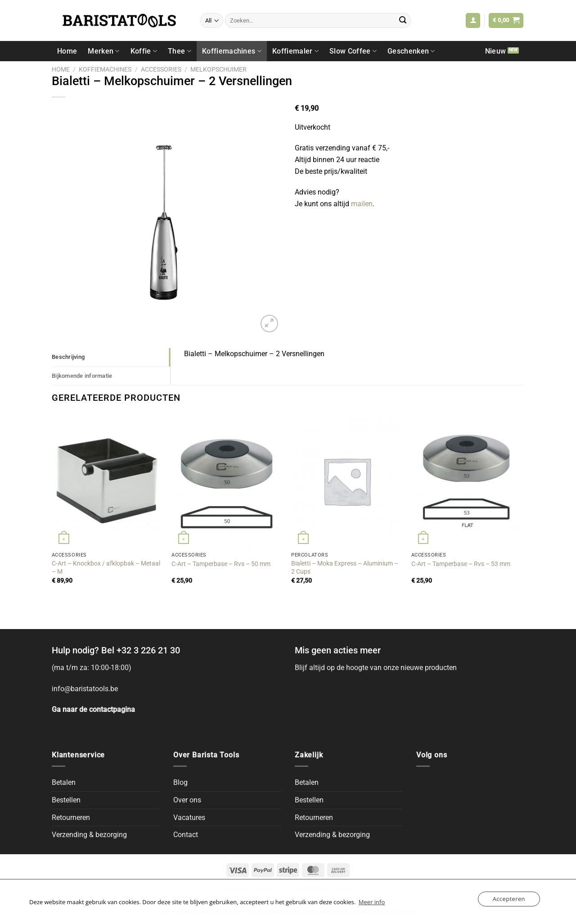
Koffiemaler (295, 51)
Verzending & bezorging (89, 835)
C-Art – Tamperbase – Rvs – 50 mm (221, 564)
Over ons (187, 800)
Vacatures (189, 818)
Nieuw (496, 51)
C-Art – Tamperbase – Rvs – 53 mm (461, 564)
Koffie (144, 51)
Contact (186, 835)
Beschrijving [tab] (68, 357)
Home (67, 51)
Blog (180, 782)
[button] (473, 20)
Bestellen (66, 800)
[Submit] (403, 21)
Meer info (372, 902)
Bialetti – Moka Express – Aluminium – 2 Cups (345, 568)
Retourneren (71, 818)
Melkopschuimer (218, 69)
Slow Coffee (353, 51)
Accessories (161, 69)
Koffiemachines (232, 51)
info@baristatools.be (85, 689)
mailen (362, 204)
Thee (180, 51)
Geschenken (411, 51)
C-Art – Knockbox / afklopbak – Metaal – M (106, 568)
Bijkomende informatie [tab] (82, 376)
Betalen (64, 782)
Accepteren (509, 899)
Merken (103, 51)
